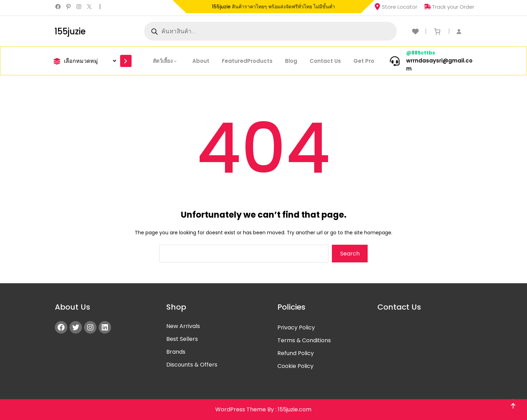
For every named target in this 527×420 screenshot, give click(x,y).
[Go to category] (126, 61)
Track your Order (449, 7)
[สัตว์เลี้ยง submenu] (177, 61)
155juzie (70, 31)
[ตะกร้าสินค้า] (437, 31)
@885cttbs (421, 53)
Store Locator (396, 7)
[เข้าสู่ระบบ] (462, 31)
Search (350, 254)
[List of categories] (89, 61)
